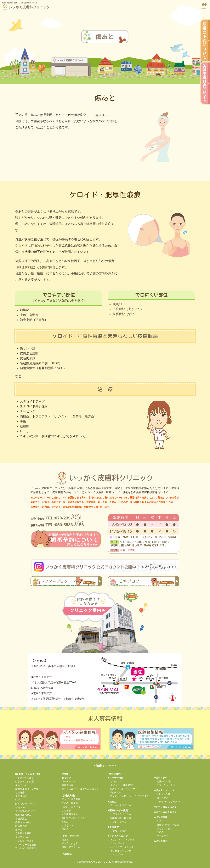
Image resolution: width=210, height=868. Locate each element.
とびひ (65, 822)
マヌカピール (116, 854)
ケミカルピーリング (120, 851)
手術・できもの (71, 836)
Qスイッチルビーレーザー (123, 789)
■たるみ (112, 802)
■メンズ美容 (161, 817)
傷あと (65, 840)
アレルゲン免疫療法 (26, 848)
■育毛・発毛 (161, 778)
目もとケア (161, 798)
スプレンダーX (117, 822)
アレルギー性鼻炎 (25, 841)
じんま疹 (66, 811)
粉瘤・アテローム (71, 847)
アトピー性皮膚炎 (25, 778)
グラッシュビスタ (165, 785)
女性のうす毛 (162, 781)
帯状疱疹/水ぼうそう (26, 811)
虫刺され (66, 829)
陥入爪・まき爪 (70, 843)
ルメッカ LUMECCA (121, 785)
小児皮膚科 (68, 796)
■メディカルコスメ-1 (165, 807)
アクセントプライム (120, 805)
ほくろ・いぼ (162, 829)
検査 (65, 774)
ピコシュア (115, 781)
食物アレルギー (23, 837)
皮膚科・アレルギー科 (28, 774)
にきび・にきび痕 (25, 781)
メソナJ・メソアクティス (122, 840)
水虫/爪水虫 (21, 796)
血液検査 (66, 778)
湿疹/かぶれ (21, 785)
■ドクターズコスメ (164, 790)
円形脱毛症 (21, 826)
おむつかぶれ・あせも (73, 818)
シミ (158, 821)
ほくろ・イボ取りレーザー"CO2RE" (128, 796)
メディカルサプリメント (168, 802)
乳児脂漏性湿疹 (70, 814)
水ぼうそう (67, 825)
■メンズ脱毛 (161, 841)
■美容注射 (113, 827)
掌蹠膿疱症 (21, 819)
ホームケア (161, 836)
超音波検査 (67, 785)
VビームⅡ (115, 793)
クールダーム (116, 843)
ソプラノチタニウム (120, 814)
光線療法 (67, 854)
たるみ (159, 832)
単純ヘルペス (22, 807)
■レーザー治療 (116, 778)
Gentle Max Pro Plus (120, 818)
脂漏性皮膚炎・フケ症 (27, 789)
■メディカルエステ (118, 836)
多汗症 (19, 830)
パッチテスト (69, 781)
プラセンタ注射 (117, 831)
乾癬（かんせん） (25, 815)
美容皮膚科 (115, 774)
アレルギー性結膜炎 (26, 845)
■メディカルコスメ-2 (165, 812)
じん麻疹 (20, 793)
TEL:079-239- (56, 518)
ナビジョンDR (163, 794)
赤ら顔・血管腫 (23, 833)
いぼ (18, 800)
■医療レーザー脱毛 (118, 811)
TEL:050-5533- (57, 525)
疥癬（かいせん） (25, 822)
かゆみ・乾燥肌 (70, 803)
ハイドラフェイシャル (121, 847)
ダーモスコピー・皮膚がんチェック (80, 789)
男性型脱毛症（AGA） (167, 825)
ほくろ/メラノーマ (25, 804)
